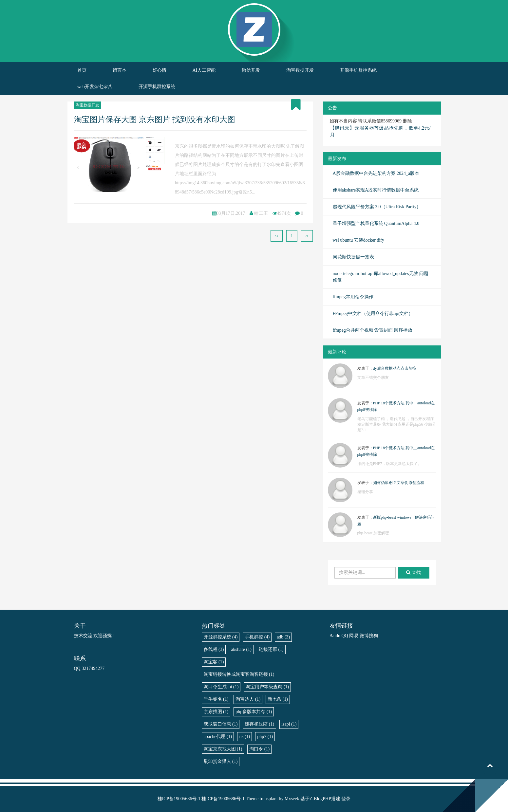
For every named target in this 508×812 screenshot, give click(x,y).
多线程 (214, 649)
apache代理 (218, 737)
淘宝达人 (248, 699)
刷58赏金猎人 (221, 761)
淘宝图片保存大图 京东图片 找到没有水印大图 (155, 120)
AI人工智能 (204, 70)
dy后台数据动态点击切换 (395, 368)
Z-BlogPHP (320, 799)
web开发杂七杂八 (95, 87)
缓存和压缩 (259, 724)
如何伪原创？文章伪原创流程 (399, 483)
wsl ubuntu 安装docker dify (358, 240)
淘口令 (259, 749)
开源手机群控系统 (358, 70)
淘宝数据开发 (300, 70)
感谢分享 (365, 492)
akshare (241, 649)
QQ (345, 636)
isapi (289, 724)
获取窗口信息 (221, 724)
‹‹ (277, 236)
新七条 (278, 699)
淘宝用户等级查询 (267, 687)
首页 (82, 70)
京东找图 (216, 712)
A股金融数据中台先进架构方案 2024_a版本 (376, 173)
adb (283, 637)
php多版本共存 (254, 712)
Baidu (335, 636)
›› (307, 236)
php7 (265, 737)
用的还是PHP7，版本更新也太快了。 (389, 464)
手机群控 (257, 637)
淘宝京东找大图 (223, 749)
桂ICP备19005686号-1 (179, 799)
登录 (346, 799)
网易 (354, 636)
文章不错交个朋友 (373, 378)
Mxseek (292, 799)
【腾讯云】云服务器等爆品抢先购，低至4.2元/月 (380, 131)
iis (245, 737)
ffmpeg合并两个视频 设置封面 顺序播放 (373, 330)
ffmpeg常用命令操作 (353, 297)
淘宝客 (214, 662)
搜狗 (373, 636)
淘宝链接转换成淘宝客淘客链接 (239, 674)
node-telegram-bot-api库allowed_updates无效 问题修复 (381, 277)
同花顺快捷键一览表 (353, 257)
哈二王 (261, 213)
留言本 (120, 70)
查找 (414, 572)
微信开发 (251, 70)
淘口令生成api (221, 687)
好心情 (160, 70)
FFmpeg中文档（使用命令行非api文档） (373, 314)
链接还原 (271, 649)
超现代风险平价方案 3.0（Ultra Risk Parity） (377, 207)
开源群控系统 (221, 637)
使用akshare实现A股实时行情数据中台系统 (376, 190)
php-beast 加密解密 (373, 533)
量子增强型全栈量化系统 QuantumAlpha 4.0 (376, 223)
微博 (364, 636)
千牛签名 (216, 699)
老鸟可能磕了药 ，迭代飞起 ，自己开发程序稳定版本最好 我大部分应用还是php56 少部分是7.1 (397, 424)
